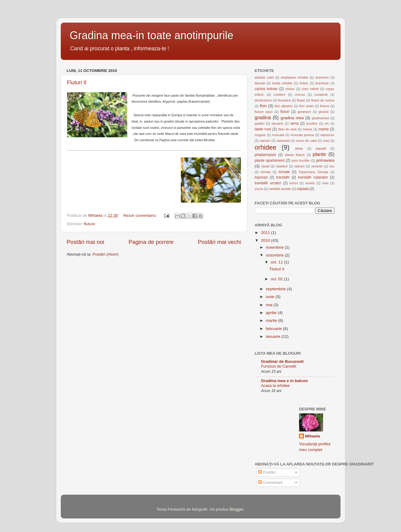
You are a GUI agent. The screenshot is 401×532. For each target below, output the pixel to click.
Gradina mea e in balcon (285, 381)
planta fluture (295, 155)
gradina (263, 117)
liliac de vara (287, 129)
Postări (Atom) (106, 254)
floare (301, 100)
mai (270, 305)
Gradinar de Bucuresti (282, 361)
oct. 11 (277, 262)
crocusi (300, 95)
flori (263, 106)
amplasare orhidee (295, 77)
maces (307, 129)
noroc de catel (306, 141)
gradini (260, 123)
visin (325, 183)
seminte (317, 166)
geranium (304, 112)
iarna (294, 123)
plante (319, 154)
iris (327, 123)
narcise (265, 141)
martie (324, 129)
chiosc (290, 89)
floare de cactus (323, 100)
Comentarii (270, 482)
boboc (304, 83)
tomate (284, 172)
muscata (278, 135)
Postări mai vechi (220, 242)
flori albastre (284, 106)
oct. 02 (277, 279)
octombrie (275, 255)
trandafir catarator (313, 177)
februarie (275, 329)
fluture (90, 224)
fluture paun (264, 112)
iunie (271, 297)
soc (332, 166)
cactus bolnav (266, 89)
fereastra (284, 100)
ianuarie (277, 123)
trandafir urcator (268, 183)
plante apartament (270, 160)
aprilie (272, 313)
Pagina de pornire (151, 242)
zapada (303, 189)
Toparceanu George (313, 172)
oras (326, 141)
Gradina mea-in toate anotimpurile (152, 35)
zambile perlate (280, 189)
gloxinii (324, 112)
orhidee (266, 147)
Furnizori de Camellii (279, 366)
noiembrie (275, 247)
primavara (325, 160)
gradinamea (321, 118)
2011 (266, 233)
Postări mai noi (86, 242)
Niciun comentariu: (140, 215)
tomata (265, 172)
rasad (265, 166)
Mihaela (313, 436)
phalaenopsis (266, 155)
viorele (310, 183)
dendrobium (263, 100)
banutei (260, 83)
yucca (259, 189)
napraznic (327, 135)
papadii (321, 148)
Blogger (236, 509)
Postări (267, 472)
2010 (266, 240)
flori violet (306, 106)
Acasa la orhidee (275, 386)
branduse (322, 83)
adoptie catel (264, 77)
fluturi (285, 112)
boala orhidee (282, 83)
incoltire (312, 123)
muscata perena (302, 135)
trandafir (283, 177)
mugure (260, 135)
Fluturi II (77, 82)
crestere (279, 95)
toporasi (261, 177)
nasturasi (283, 141)
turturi (294, 183)
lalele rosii (263, 129)
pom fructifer (301, 160)
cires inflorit (310, 89)
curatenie (321, 95)
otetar (299, 148)
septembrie (277, 289)
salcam (299, 166)
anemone (322, 77)
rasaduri (282, 166)
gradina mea (292, 118)
